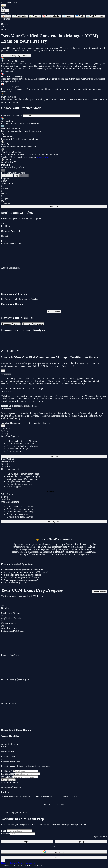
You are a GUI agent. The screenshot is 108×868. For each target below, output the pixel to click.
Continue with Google (54, 852)
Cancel (54, 857)
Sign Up (81, 842)
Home (6, 16)
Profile (80, 16)
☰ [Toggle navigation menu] (3, 860)
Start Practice (20, 16)
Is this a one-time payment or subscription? (23, 575)
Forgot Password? (100, 837)
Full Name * (7, 771)
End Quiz (54, 206)
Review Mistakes (52, 16)
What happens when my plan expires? (21, 580)
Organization (7, 777)
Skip (17, 176)
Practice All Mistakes (11, 324)
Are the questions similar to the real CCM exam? (26, 572)
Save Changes (8, 780)
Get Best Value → (54, 492)
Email (4, 831)
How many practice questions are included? (23, 570)
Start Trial (54, 456)
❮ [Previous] (3, 371)
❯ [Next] (3, 426)
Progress (35, 16)
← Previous (7, 176)
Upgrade (68, 16)
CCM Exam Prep (9, 2)
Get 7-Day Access (54, 522)
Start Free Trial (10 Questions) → (16, 56)
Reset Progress (99, 592)
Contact (5, 863)
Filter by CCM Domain (12, 116)
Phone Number (8, 774)
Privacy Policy (17, 863)
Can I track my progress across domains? (22, 577)
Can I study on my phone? (15, 582)
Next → (24, 176)
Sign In (5, 11)
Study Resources (95, 16)
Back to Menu (54, 312)
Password (5, 834)
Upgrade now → (44, 157)
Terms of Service (33, 863)
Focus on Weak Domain (33, 324)
